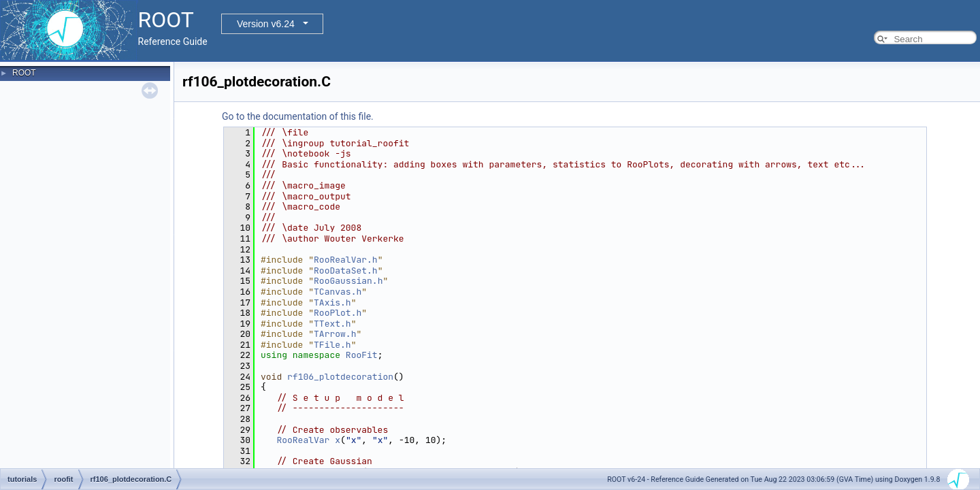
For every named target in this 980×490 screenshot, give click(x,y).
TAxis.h (332, 303)
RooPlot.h (338, 313)
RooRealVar (303, 440)
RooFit (362, 355)
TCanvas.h (338, 292)
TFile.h (332, 345)
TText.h (332, 324)
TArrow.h (335, 334)
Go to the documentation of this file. (298, 116)
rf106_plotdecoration (340, 377)
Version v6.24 (266, 24)
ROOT (24, 73)
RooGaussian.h (348, 281)
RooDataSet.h (346, 271)
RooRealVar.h (346, 260)
